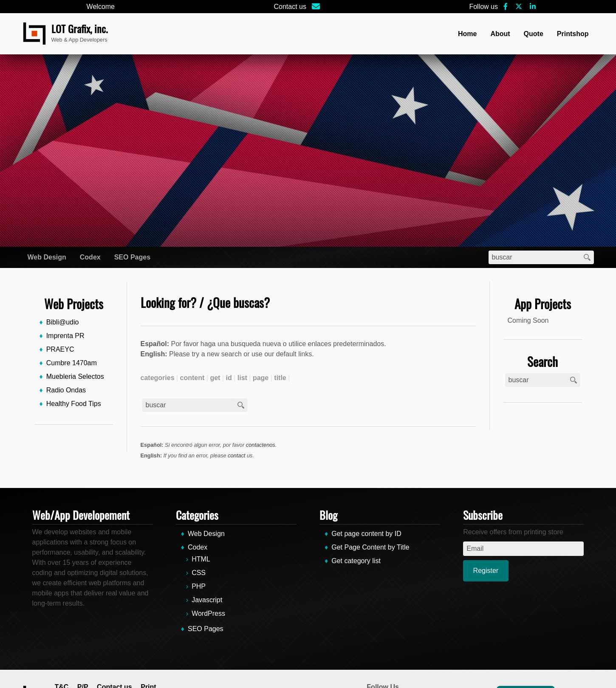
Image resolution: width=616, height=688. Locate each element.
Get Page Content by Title (370, 547)
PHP (199, 586)
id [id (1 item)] (229, 378)
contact (236, 455)
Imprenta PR (65, 336)
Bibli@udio (63, 322)
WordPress (208, 613)
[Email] (316, 7)
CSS (199, 573)
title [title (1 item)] (280, 378)
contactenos (261, 445)
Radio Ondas (66, 390)
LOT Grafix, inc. (80, 28)
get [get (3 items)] (215, 378)
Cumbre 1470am (72, 363)
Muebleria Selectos (75, 376)
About (500, 34)
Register (486, 571)
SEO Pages (132, 257)
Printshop (573, 34)
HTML (201, 559)
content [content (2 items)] (192, 378)
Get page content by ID (366, 534)
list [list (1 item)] (242, 378)
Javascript (207, 600)
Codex (90, 257)
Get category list (356, 561)
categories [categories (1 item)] (158, 378)
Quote (534, 34)
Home (467, 34)
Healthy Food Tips (74, 404)
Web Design (47, 257)
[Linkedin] (533, 7)
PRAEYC (60, 349)
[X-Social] (519, 7)
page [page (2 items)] (261, 378)
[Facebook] (506, 7)
